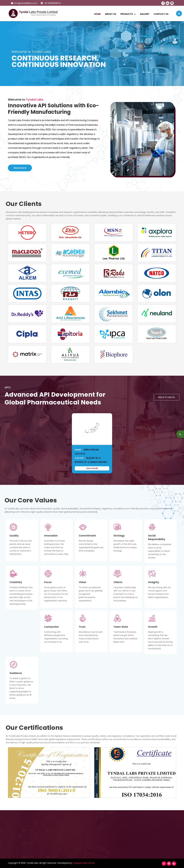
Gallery (145, 14)
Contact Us (161, 14)
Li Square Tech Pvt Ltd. (84, 863)
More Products (167, 397)
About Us (111, 14)
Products (128, 14)
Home (97, 14)
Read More (20, 168)
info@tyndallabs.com (24, 3)
